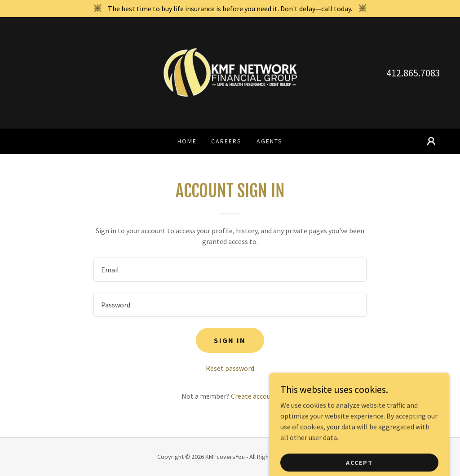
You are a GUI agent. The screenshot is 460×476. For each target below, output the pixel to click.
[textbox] (230, 270)
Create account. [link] (255, 396)
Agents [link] (270, 141)
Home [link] (187, 141)
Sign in (230, 340)
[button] (431, 141)
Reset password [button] (230, 368)
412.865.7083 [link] (413, 73)
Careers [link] (226, 141)
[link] (230, 72)
